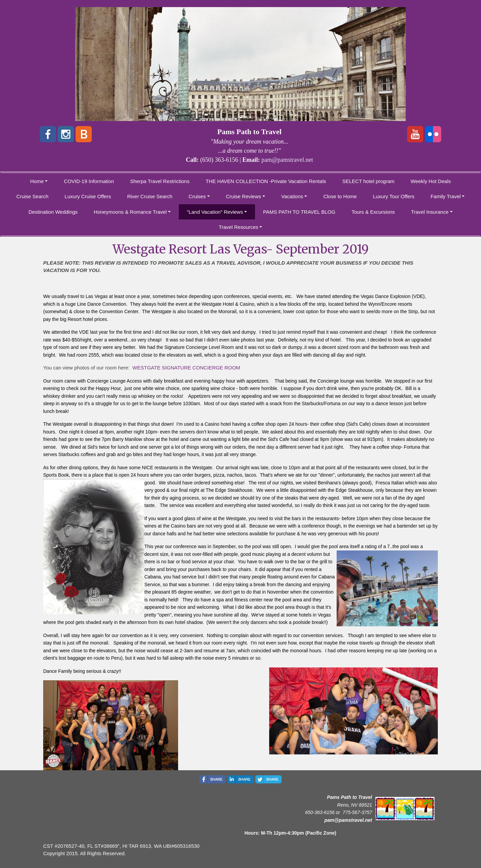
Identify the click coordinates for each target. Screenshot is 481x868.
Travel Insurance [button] (430, 212)
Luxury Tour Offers (394, 196)
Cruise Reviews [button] (244, 196)
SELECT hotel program (369, 181)
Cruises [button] (197, 196)
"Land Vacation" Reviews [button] (215, 212)
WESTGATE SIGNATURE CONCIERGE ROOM (186, 368)
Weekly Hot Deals (431, 181)
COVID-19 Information (89, 181)
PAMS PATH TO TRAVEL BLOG (299, 212)
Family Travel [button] (445, 196)
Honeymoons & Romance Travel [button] (130, 212)
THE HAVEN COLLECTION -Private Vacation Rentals (266, 181)
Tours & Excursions (373, 212)
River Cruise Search (150, 196)
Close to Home (340, 196)
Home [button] (37, 181)
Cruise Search (33, 196)
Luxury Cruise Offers (88, 196)
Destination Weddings (53, 212)
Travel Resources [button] (239, 227)
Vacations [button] (292, 196)
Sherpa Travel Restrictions (160, 181)
